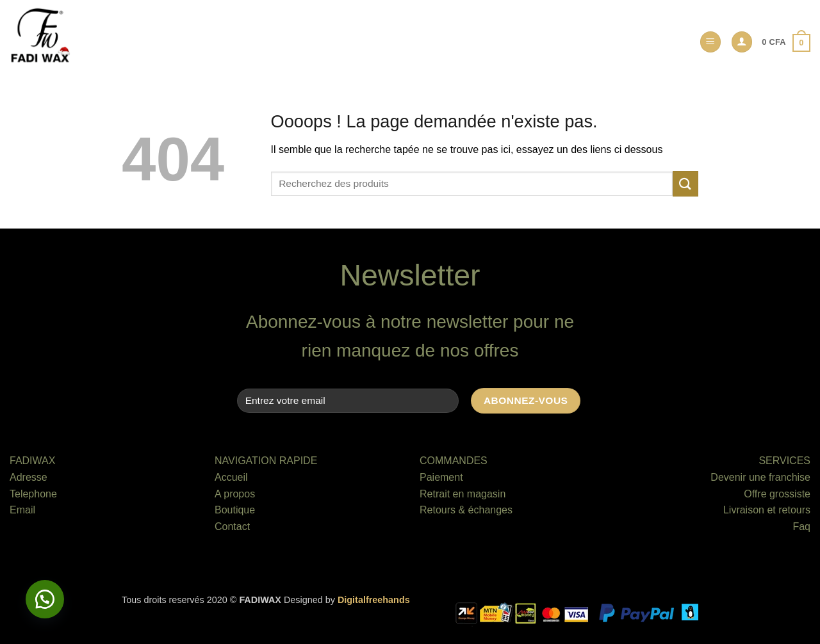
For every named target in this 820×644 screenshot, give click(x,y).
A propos (235, 494)
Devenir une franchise (760, 477)
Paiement (441, 477)
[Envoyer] (685, 183)
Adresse (29, 477)
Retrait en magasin (463, 494)
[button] (710, 42)
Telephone (33, 494)
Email (22, 510)
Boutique (235, 510)
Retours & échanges (466, 510)
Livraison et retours (767, 510)
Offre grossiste (777, 494)
